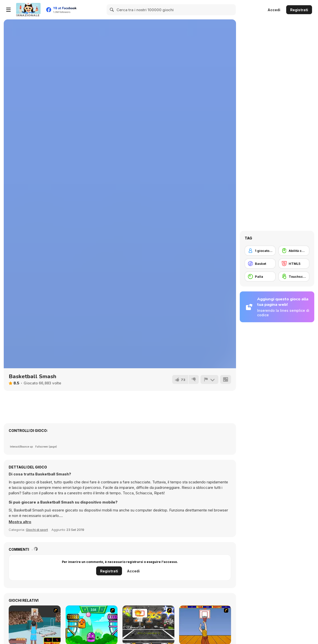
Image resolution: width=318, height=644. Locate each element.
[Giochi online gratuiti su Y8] (28, 10)
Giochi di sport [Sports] (37, 530)
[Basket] (260, 264)
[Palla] (260, 276)
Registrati (299, 10)
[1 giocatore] (260, 251)
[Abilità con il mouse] (294, 251)
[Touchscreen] (294, 276)
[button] (20, 522)
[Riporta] (209, 379)
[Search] (112, 10)
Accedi (274, 10)
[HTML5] (294, 264)
